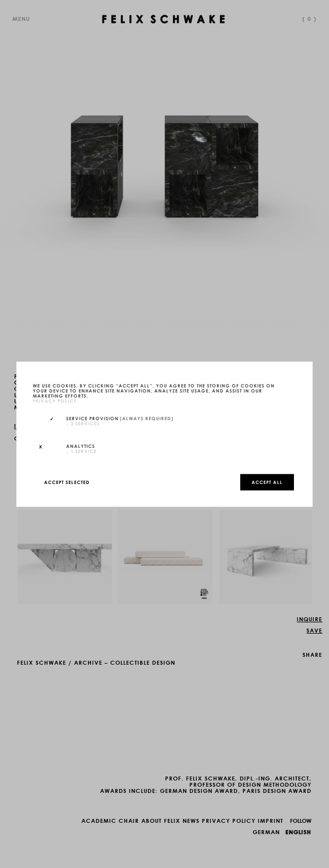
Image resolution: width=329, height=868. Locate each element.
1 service (81, 451)
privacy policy (55, 400)
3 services (83, 424)
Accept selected (67, 482)
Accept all (267, 482)
